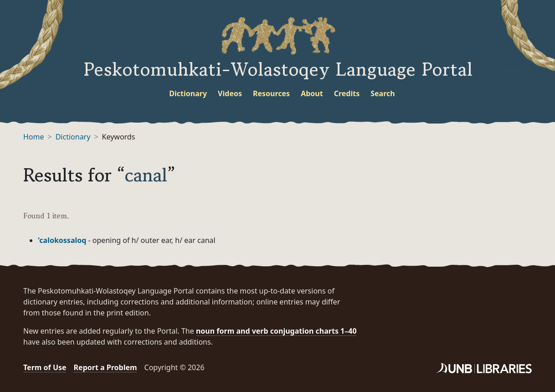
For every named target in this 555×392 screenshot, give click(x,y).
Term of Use (45, 367)
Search (383, 93)
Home (34, 137)
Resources (271, 93)
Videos (230, 93)
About (312, 93)
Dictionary (188, 93)
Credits (347, 93)
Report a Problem (105, 367)
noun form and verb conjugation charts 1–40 (276, 331)
